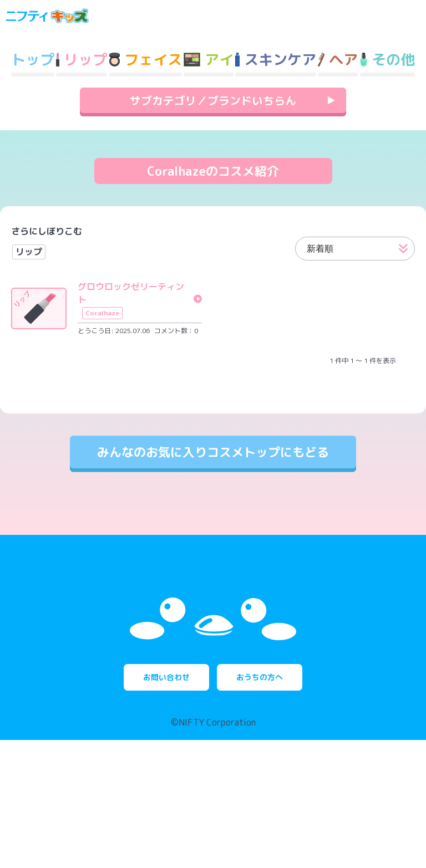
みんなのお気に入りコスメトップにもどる (213, 481)
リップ (29, 280)
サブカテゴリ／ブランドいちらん (213, 129)
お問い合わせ (166, 805)
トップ (33, 88)
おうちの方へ (260, 805)
